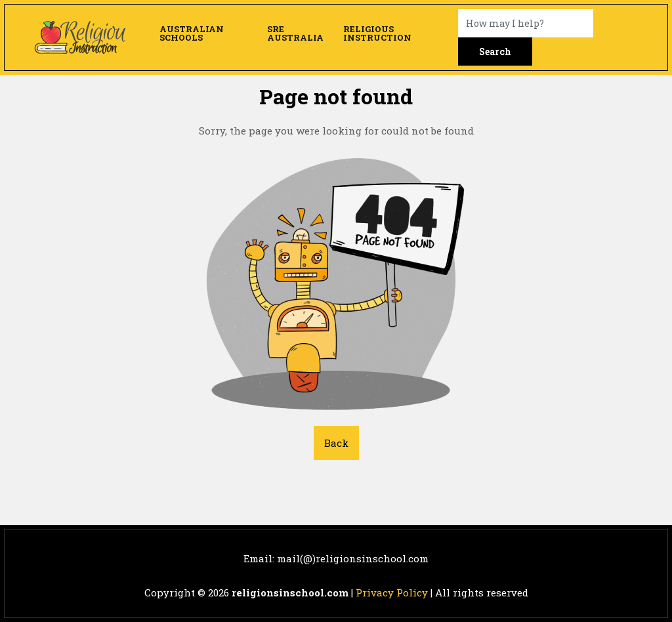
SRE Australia (295, 33)
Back (336, 443)
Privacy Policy (392, 592)
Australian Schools (192, 33)
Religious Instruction (377, 33)
